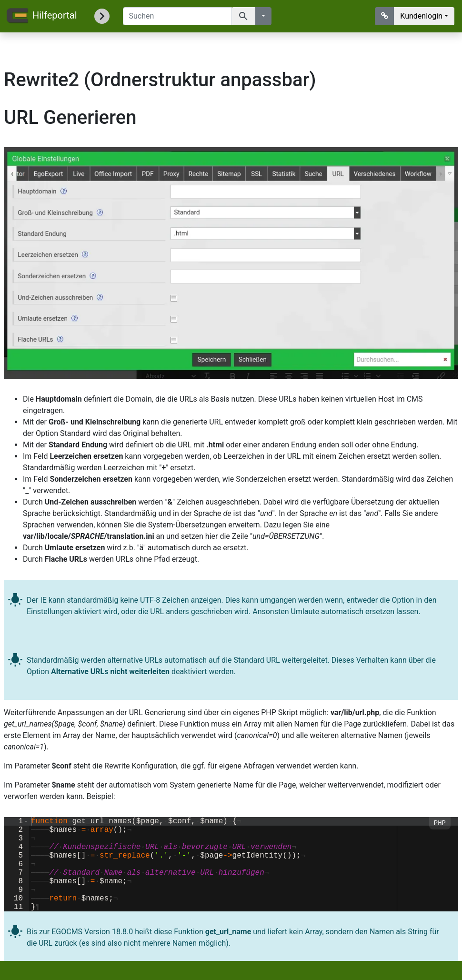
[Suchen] (177, 16)
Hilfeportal (41, 16)
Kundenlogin (421, 16)
